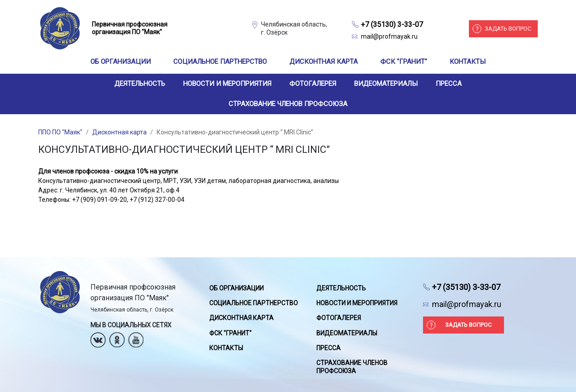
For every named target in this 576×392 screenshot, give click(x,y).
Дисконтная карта (324, 62)
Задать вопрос (508, 29)
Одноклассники (117, 337)
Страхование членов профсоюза (288, 104)
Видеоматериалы (386, 84)
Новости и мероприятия (227, 84)
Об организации (121, 62)
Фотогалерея (313, 84)
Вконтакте (98, 337)
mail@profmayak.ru (389, 36)
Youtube (136, 337)
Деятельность (140, 84)
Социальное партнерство (220, 62)
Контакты (468, 62)
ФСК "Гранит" (404, 62)
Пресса (449, 84)
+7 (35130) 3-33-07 (392, 24)
